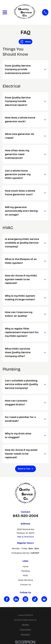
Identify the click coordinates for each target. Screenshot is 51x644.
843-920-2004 (26, 516)
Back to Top (26, 469)
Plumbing (26, 571)
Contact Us (26, 585)
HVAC (25, 575)
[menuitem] (26, 625)
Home (26, 567)
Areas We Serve (26, 580)
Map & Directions (25, 537)
